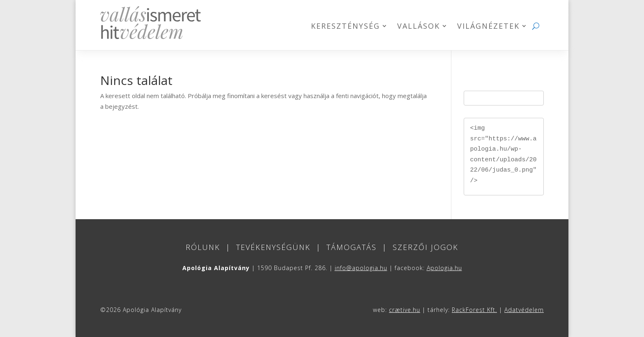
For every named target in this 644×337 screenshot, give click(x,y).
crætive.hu (405, 310)
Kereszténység (345, 27)
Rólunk (203, 247)
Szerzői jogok (425, 247)
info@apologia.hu (361, 268)
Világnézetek (488, 27)
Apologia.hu (444, 268)
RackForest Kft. (474, 310)
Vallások (419, 27)
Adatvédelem (524, 310)
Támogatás (352, 247)
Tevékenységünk (273, 247)
